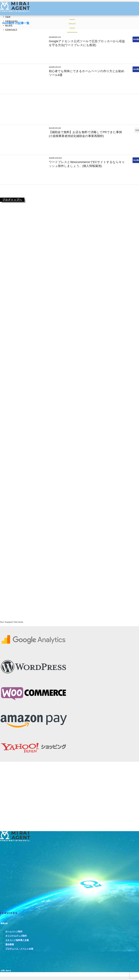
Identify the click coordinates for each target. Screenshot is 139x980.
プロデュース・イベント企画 (19, 949)
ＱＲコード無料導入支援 (17, 940)
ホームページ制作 (14, 931)
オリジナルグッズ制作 (16, 936)
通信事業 (10, 944)
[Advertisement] (69, 109)
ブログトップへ (12, 200)
